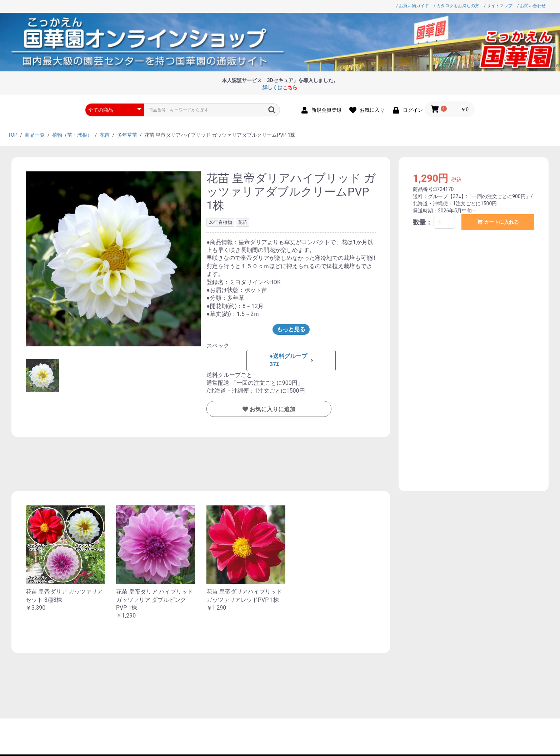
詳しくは (280, 87)
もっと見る (291, 329)
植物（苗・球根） (72, 135)
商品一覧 (35, 135)
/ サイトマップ (498, 6)
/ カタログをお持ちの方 (456, 6)
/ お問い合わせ (531, 6)
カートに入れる (501, 222)
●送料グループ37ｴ (289, 360)
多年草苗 (127, 135)
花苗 (105, 135)
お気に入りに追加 (272, 409)
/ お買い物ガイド (412, 6)
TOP (13, 135)
